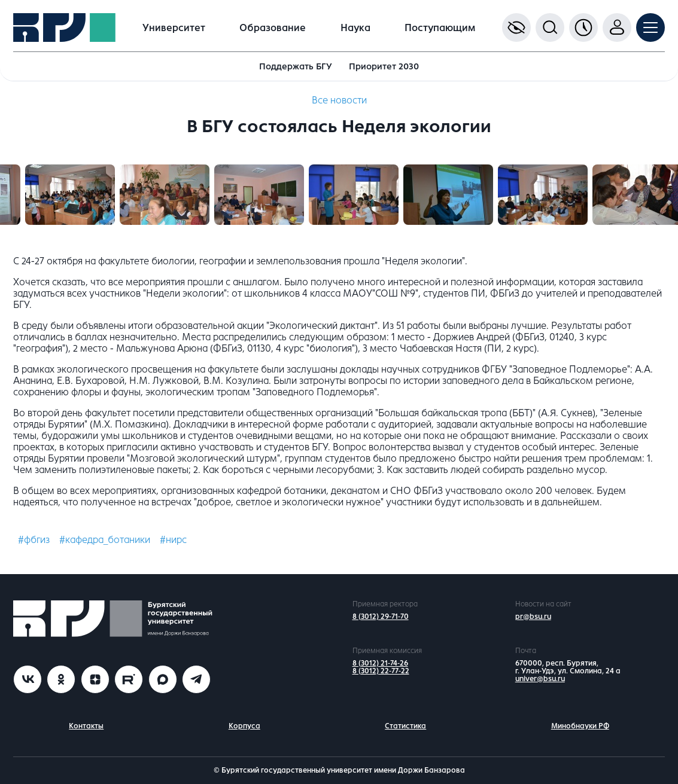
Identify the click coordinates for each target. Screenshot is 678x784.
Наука (355, 28)
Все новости (339, 100)
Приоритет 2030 (384, 66)
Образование (273, 28)
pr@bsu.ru (533, 617)
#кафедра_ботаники (105, 540)
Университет (174, 28)
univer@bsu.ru (540, 679)
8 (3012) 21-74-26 (380, 663)
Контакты (86, 726)
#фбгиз (34, 540)
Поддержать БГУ (296, 66)
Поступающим (440, 28)
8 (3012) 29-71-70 (381, 617)
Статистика (405, 726)
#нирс (173, 540)
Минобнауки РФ (580, 726)
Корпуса (244, 726)
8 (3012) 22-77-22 (381, 671)
